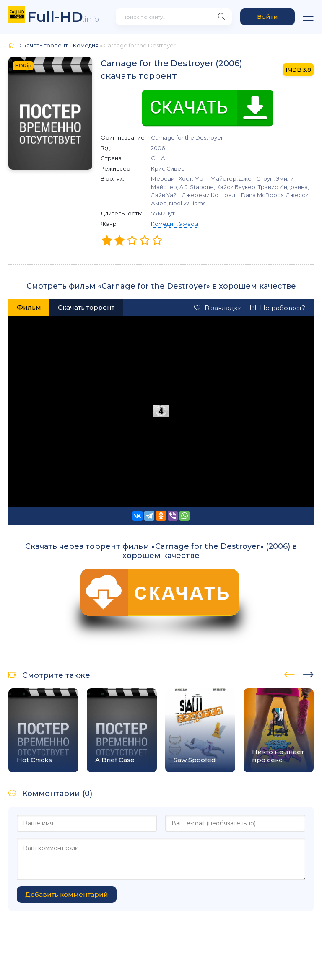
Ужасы (189, 224)
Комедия (164, 224)
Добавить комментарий (67, 894)
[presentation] (290, 673)
